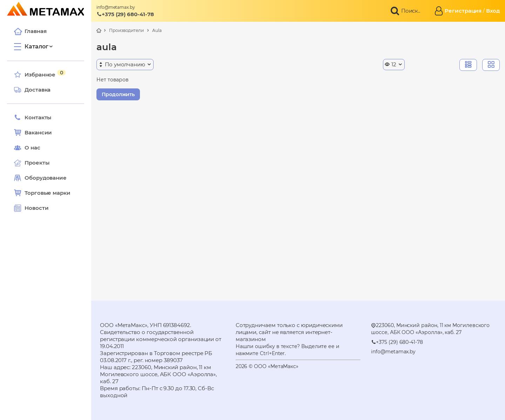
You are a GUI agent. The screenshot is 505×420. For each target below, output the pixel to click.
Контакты (33, 118)
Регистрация (463, 11)
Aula (157, 30)
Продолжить (118, 94)
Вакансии (33, 133)
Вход (493, 11)
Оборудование (46, 178)
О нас (27, 148)
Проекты (37, 163)
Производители (126, 30)
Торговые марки (42, 193)
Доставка (32, 90)
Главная (30, 31)
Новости (31, 208)
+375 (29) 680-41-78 (125, 14)
